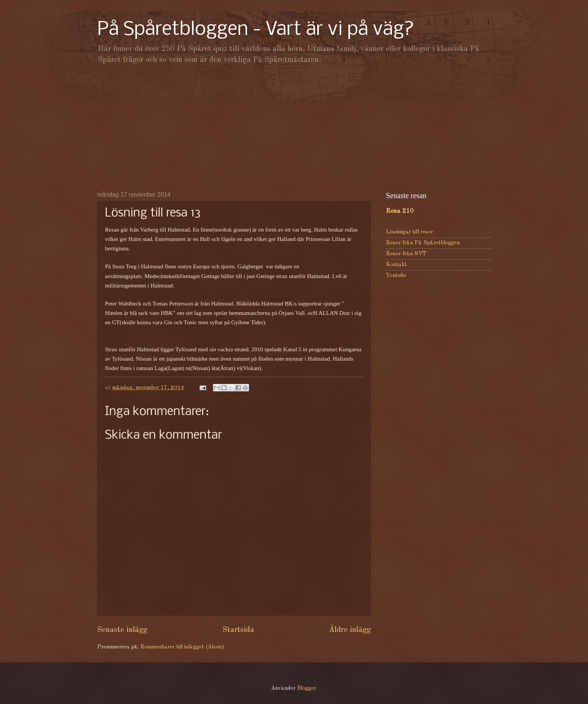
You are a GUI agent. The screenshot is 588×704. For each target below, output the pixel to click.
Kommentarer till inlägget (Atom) (182, 647)
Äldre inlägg (350, 630)
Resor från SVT (406, 254)
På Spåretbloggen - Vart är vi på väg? (256, 30)
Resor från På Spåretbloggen (423, 243)
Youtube (396, 276)
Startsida (238, 630)
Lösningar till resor (409, 232)
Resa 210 (400, 211)
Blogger (307, 688)
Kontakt (396, 265)
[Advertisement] (294, 128)
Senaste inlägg (122, 630)
